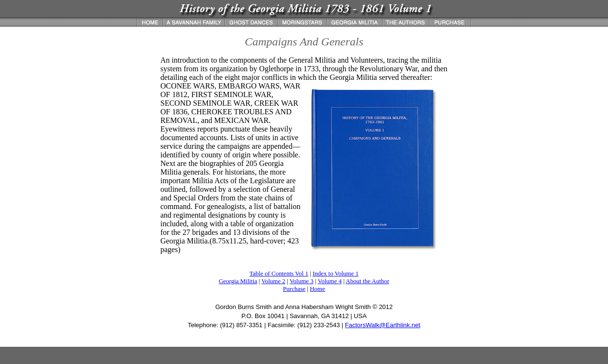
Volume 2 (273, 281)
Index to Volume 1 (336, 273)
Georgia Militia (238, 281)
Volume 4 (330, 281)
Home (317, 289)
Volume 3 (302, 281)
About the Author (367, 281)
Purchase (294, 289)
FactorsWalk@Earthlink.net (383, 325)
